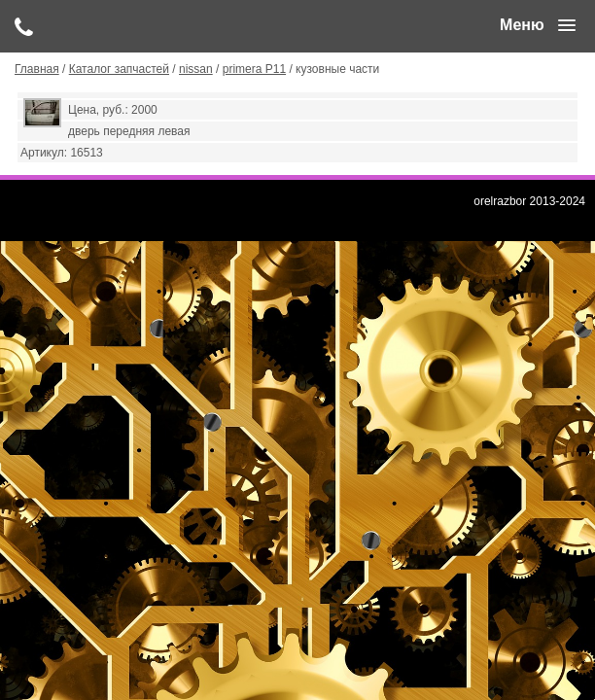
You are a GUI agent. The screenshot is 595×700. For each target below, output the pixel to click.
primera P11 (254, 69)
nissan (196, 69)
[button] (538, 25)
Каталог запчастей (119, 69)
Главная (37, 69)
